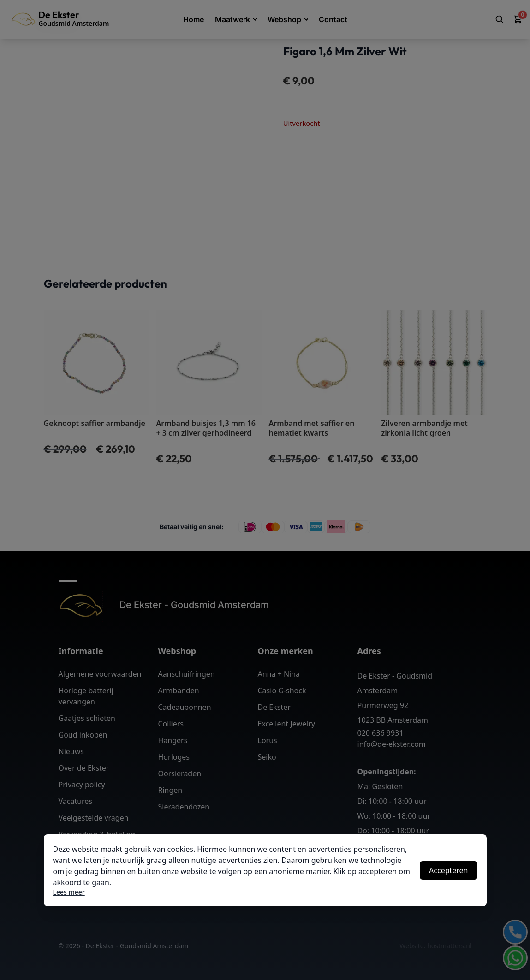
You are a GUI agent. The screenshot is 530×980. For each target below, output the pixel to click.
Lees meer (69, 892)
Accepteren (448, 870)
